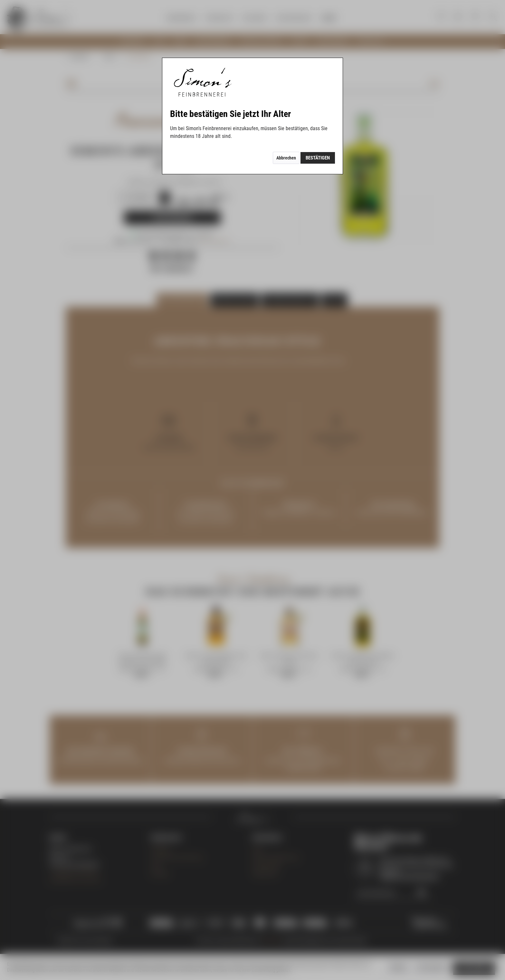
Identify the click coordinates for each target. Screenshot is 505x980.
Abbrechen (286, 158)
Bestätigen (318, 158)
